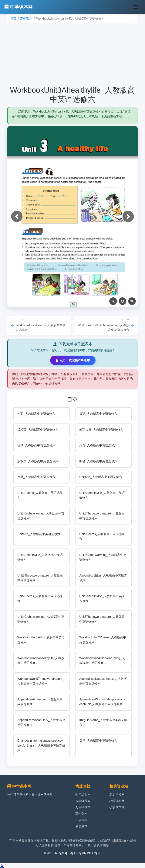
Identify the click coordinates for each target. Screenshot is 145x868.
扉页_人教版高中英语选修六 (98, 414)
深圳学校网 (117, 795)
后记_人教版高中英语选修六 (98, 741)
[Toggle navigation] (135, 7)
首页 (13, 19)
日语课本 (81, 820)
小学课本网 (117, 807)
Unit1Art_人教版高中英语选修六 (101, 477)
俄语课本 (81, 826)
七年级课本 (83, 795)
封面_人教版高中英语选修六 (36, 414)
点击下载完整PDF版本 (73, 360)
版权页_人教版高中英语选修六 (38, 430)
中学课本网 (19, 7)
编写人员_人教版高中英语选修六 (101, 430)
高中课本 (26, 19)
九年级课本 (83, 807)
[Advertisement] (72, 54)
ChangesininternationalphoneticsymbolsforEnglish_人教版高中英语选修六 (41, 745)
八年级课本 (83, 801)
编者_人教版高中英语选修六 (98, 461)
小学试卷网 (117, 801)
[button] (17, 216)
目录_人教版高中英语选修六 (36, 445)
